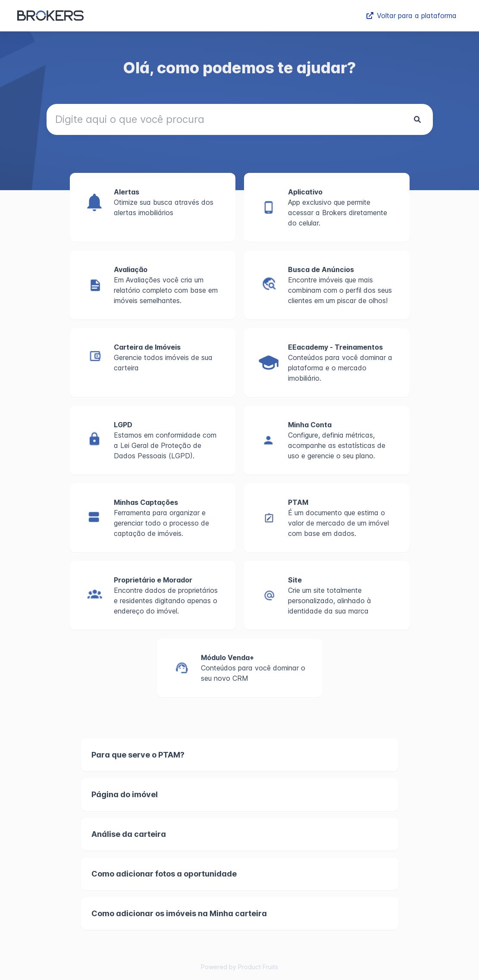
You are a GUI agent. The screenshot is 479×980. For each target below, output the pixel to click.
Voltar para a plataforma (412, 16)
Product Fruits (258, 967)
